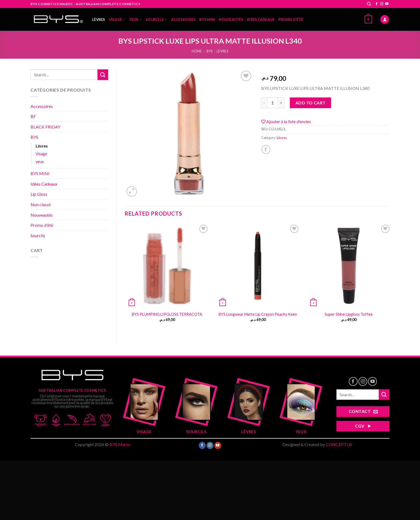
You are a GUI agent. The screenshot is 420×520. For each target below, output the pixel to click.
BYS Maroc (120, 444)
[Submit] (103, 75)
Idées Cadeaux (261, 20)
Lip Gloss (39, 194)
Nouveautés (231, 20)
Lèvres (99, 20)
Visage (117, 19)
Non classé (41, 204)
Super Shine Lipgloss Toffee (349, 314)
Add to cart (311, 103)
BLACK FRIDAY (45, 127)
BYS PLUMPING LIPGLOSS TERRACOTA (167, 314)
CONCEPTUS (339, 444)
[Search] (369, 4)
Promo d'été (42, 225)
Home (197, 51)
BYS (209, 51)
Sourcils (157, 19)
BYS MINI (207, 20)
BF (33, 116)
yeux (136, 19)
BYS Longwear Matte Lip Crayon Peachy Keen (258, 314)
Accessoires (183, 20)
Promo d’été (291, 20)
